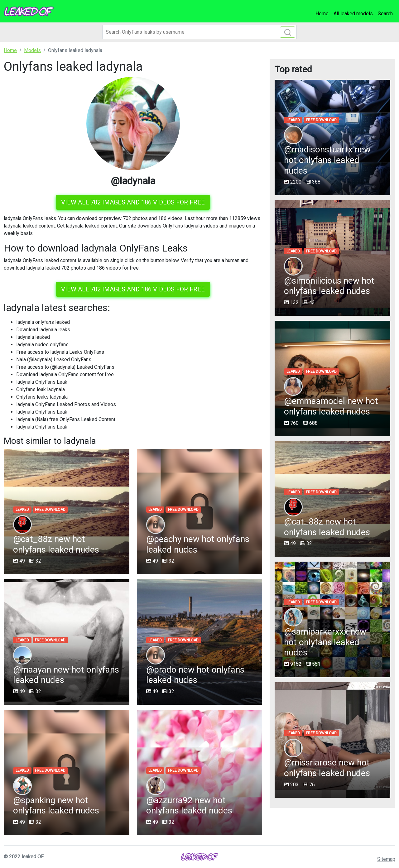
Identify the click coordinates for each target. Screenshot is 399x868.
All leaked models (353, 14)
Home (322, 14)
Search (385, 14)
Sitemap (386, 859)
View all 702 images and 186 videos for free (133, 202)
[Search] (199, 32)
